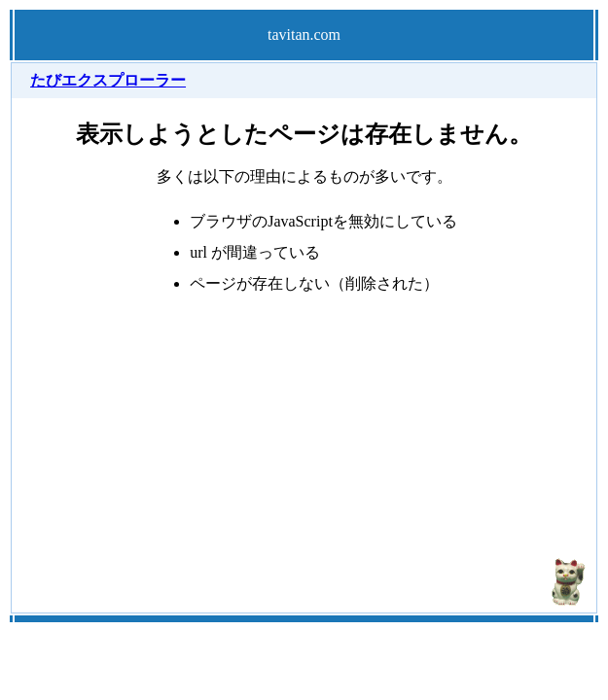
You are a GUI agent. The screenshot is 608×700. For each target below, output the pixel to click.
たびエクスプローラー (108, 80)
